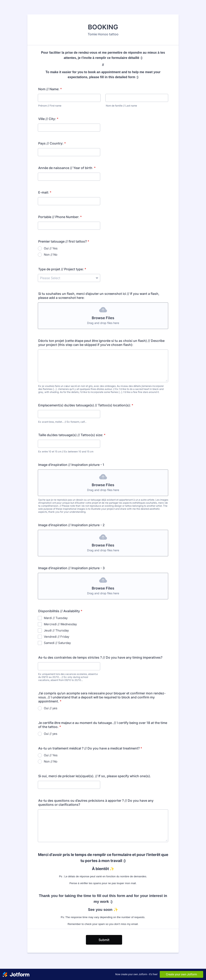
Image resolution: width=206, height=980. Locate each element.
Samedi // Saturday (57, 643)
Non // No (51, 255)
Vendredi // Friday (57, 637)
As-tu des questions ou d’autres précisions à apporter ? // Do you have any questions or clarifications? (96, 803)
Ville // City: (48, 119)
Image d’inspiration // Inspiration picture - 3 (71, 568)
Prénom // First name (50, 106)
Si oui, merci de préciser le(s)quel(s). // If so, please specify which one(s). (95, 776)
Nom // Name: (50, 89)
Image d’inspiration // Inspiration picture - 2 (71, 525)
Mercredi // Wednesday (60, 624)
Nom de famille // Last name (121, 106)
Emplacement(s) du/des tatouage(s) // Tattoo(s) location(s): (86, 405)
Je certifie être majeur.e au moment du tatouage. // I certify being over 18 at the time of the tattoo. (103, 725)
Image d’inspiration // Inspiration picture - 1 (71, 465)
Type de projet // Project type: (62, 269)
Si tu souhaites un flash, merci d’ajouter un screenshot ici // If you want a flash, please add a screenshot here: (99, 296)
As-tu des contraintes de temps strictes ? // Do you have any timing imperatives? (100, 657)
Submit (104, 940)
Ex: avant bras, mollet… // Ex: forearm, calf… (62, 422)
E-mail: (45, 192)
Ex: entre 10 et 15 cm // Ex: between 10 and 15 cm (66, 452)
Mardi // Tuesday (56, 618)
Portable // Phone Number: (60, 217)
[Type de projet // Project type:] (69, 278)
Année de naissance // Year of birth (67, 168)
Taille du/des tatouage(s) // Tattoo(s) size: (72, 435)
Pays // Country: (52, 143)
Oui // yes (51, 708)
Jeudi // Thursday (56, 630)
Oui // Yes (51, 248)
